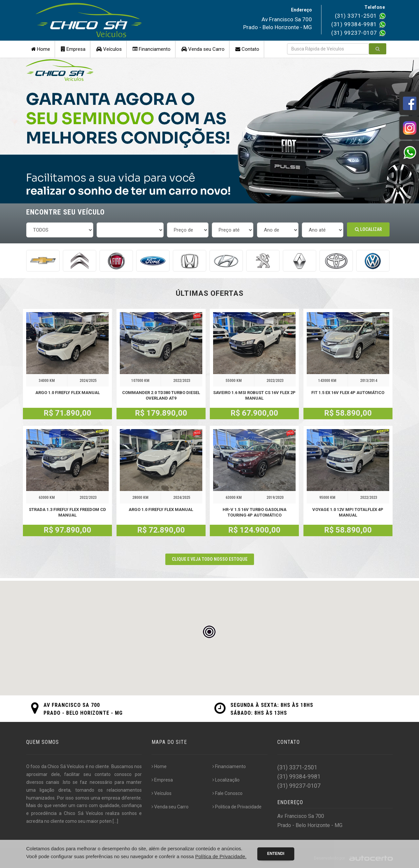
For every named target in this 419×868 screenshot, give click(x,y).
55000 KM (234, 381)
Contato (247, 49)
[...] (115, 821)
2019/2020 (275, 498)
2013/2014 (369, 381)
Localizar (368, 229)
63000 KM (47, 498)
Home (41, 49)
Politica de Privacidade (237, 807)
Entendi (276, 854)
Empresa (73, 49)
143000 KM (327, 381)
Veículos (109, 49)
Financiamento (152, 49)
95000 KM (327, 498)
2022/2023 (182, 381)
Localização (226, 780)
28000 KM (140, 498)
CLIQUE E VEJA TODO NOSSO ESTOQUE (210, 559)
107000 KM (140, 381)
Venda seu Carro (203, 49)
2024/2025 (88, 381)
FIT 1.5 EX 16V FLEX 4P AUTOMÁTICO (348, 393)
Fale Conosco (228, 793)
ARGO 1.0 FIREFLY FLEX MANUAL (68, 393)
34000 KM (47, 381)
